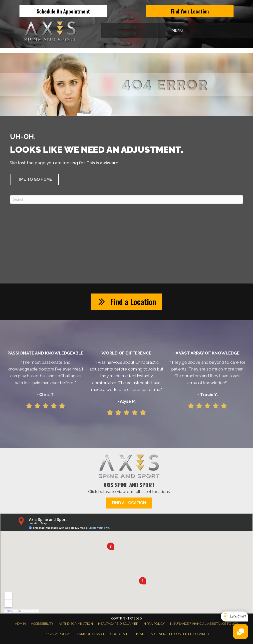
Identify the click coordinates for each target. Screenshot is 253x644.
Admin (20, 624)
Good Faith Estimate (128, 634)
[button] (34, 179)
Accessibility (42, 624)
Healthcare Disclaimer (118, 624)
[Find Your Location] (190, 11)
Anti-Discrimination (76, 624)
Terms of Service (90, 634)
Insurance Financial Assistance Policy (204, 624)
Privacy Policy (57, 634)
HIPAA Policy (154, 624)
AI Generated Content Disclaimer (180, 634)
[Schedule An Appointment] (63, 11)
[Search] (126, 199)
